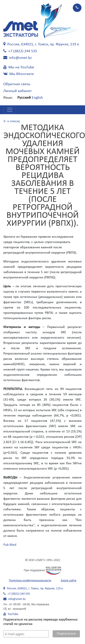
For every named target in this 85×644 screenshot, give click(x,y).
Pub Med (10, 545)
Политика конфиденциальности (30, 581)
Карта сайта (69, 581)
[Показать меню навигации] (10, 110)
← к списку (12, 121)
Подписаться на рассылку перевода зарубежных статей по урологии (40, 622)
